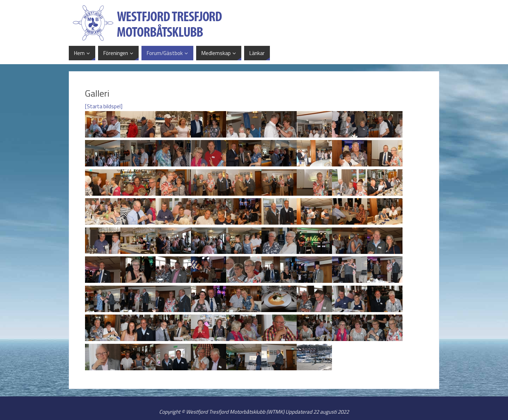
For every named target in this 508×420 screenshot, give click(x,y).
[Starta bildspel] (104, 106)
